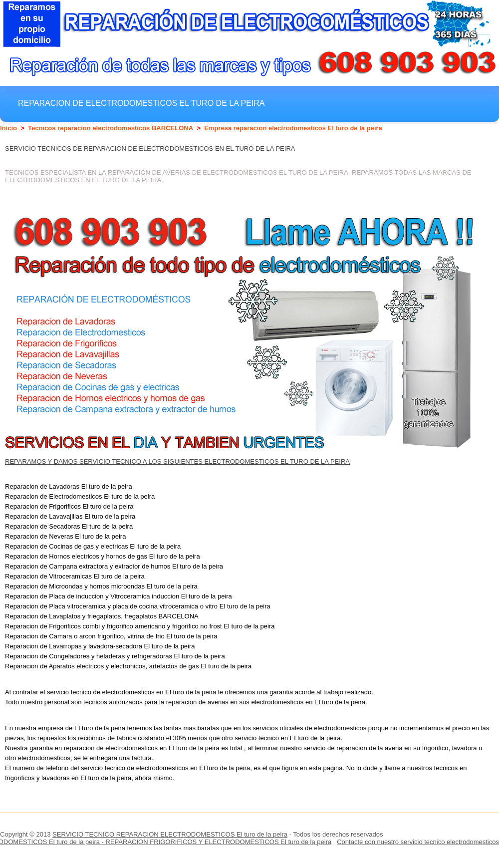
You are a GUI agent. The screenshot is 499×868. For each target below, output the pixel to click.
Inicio (8, 128)
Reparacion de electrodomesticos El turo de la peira (141, 103)
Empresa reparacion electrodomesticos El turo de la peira (293, 128)
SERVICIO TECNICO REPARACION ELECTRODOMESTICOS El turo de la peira (170, 834)
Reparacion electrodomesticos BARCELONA (117, 125)
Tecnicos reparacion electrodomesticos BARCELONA (111, 128)
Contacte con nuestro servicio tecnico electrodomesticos (418, 842)
